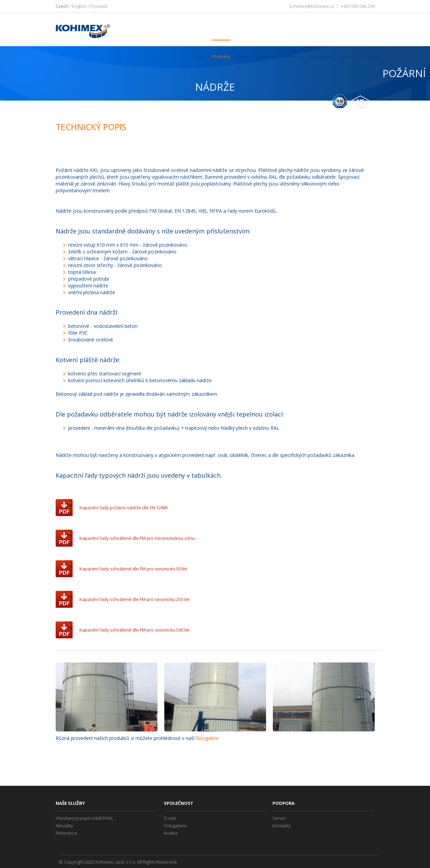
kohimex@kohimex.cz (312, 6)
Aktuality (266, 56)
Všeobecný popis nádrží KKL (85, 818)
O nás (199, 56)
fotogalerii (207, 738)
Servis (244, 56)
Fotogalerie (321, 56)
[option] (107, 697)
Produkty (221, 56)
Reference (292, 56)
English (79, 6)
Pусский (99, 6)
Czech (62, 6)
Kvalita (347, 56)
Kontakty (370, 56)
